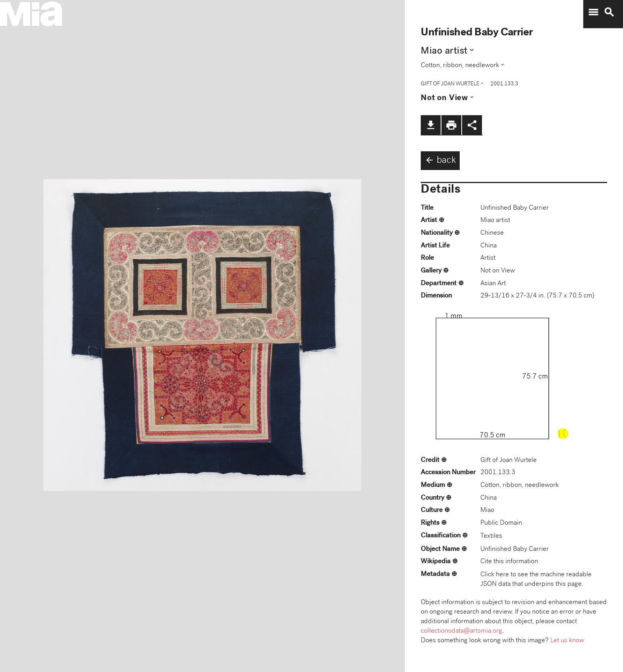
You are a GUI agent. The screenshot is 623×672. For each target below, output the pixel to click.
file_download (431, 125)
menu (593, 12)
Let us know (567, 641)
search (609, 12)
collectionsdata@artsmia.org (461, 631)
